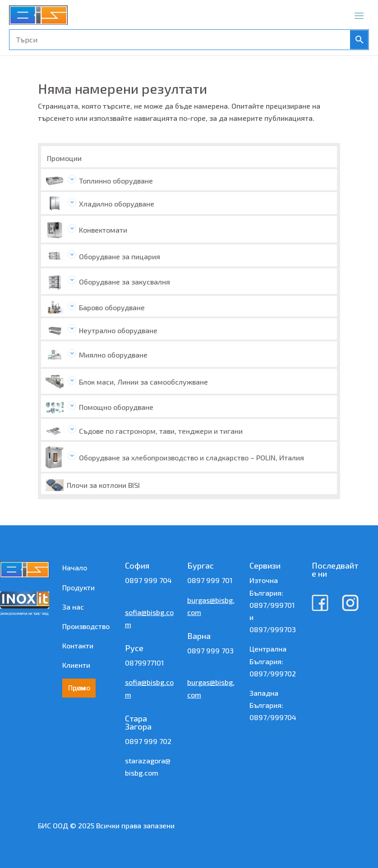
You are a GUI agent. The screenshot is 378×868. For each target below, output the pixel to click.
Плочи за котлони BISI (103, 485)
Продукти (78, 587)
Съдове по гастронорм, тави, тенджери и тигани (161, 431)
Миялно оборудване (113, 355)
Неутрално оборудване (118, 330)
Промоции (64, 158)
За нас (73, 607)
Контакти (78, 645)
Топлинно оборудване (116, 181)
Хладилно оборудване (117, 204)
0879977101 (144, 663)
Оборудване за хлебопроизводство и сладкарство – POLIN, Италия (191, 457)
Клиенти (76, 665)
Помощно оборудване (116, 407)
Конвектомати (103, 230)
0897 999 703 (210, 650)
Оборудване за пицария (120, 256)
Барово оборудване (112, 307)
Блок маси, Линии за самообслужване (143, 382)
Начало (75, 567)
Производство (86, 626)
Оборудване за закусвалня (124, 282)
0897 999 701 (210, 580)
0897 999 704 (148, 580)
